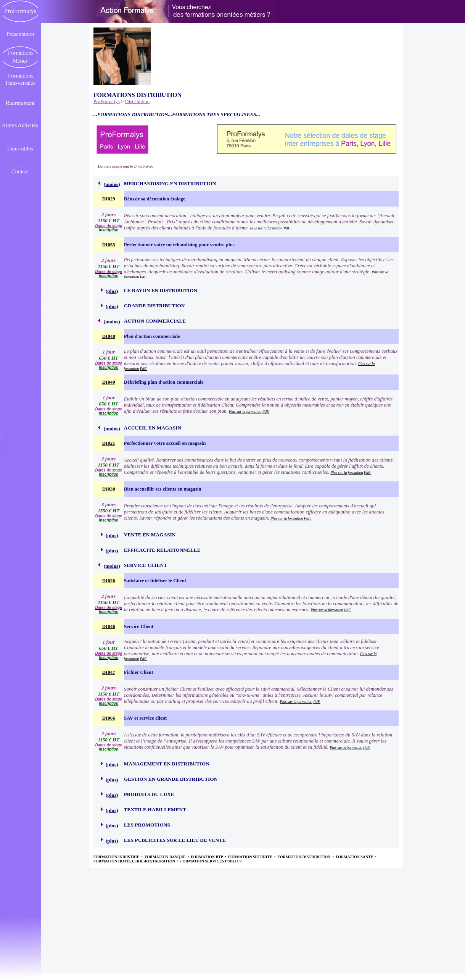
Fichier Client (139, 672)
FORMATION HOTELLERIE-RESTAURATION (135, 861)
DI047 (109, 672)
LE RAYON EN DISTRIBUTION (161, 290)
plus (112, 291)
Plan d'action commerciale (152, 336)
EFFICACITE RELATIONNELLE (162, 550)
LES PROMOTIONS (147, 825)
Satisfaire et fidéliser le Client (155, 580)
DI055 (109, 245)
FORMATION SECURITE (251, 857)
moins (112, 184)
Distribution (137, 101)
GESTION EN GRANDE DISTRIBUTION (171, 779)
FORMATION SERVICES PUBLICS (211, 861)
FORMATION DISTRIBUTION (305, 857)
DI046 (109, 626)
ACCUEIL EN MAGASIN (153, 428)
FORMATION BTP (207, 857)
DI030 (109, 489)
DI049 (109, 382)
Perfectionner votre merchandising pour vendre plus (179, 245)
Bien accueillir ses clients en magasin (163, 489)
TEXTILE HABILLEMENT (155, 810)
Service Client (139, 626)
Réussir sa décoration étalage (155, 199)
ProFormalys (107, 101)
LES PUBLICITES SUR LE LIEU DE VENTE (175, 840)
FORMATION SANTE (355, 857)
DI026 (109, 580)
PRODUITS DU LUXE (149, 794)
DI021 (109, 443)
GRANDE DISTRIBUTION (154, 306)
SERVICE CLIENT (146, 565)
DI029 (109, 199)
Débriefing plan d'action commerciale (164, 382)
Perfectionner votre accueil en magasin (165, 443)
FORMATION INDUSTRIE (117, 857)
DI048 (109, 336)
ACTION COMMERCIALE (155, 321)
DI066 (109, 718)
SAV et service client (146, 718)
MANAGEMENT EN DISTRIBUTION (167, 764)
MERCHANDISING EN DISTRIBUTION (170, 183)
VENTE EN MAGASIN (150, 535)
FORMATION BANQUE (166, 857)
